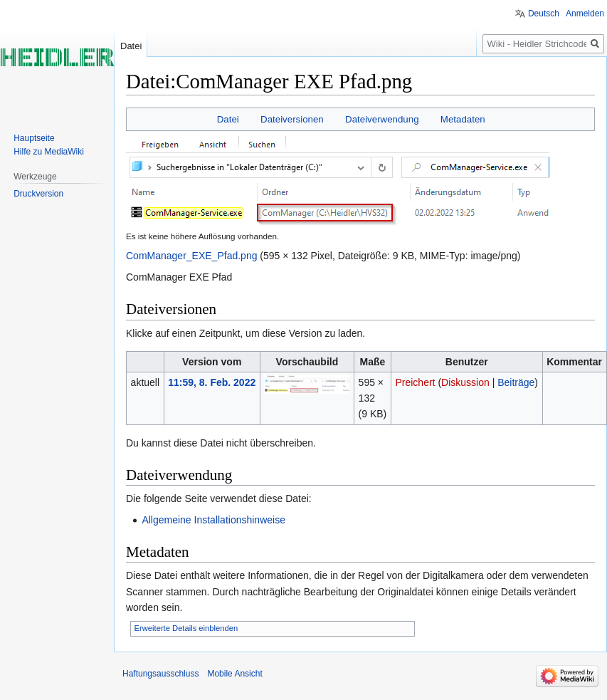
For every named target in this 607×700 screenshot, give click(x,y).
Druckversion (38, 194)
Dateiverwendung (382, 119)
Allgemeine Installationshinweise (213, 520)
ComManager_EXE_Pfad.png (191, 256)
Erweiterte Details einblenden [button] (186, 628)
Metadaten (463, 119)
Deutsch (544, 14)
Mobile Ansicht (234, 674)
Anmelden (585, 14)
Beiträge (516, 382)
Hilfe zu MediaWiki (49, 152)
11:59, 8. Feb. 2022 (212, 382)
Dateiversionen (292, 119)
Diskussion (465, 382)
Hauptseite (34, 138)
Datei (228, 119)
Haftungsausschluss (160, 674)
